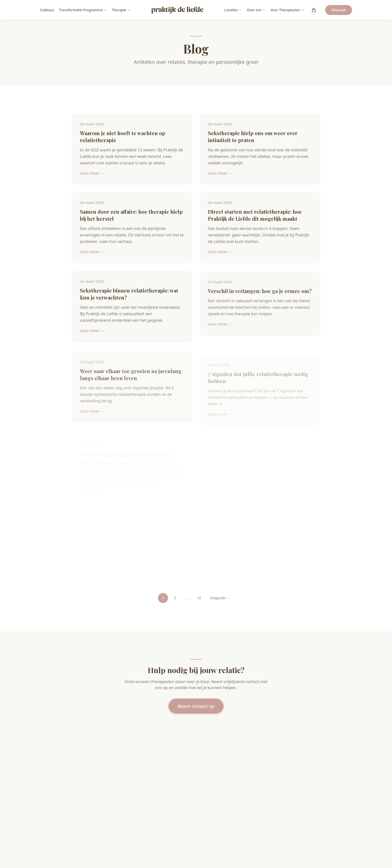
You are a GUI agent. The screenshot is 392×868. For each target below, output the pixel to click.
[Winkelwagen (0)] (314, 10)
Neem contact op (196, 706)
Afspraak (339, 10)
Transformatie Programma (83, 10)
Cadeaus (47, 10)
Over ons (256, 10)
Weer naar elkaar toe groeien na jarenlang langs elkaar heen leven (131, 380)
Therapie (121, 10)
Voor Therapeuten (287, 10)
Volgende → (220, 598)
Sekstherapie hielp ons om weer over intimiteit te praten (253, 136)
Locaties (233, 10)
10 (199, 598)
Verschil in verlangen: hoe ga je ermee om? (260, 295)
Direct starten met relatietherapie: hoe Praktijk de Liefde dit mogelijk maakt (255, 216)
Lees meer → (92, 173)
